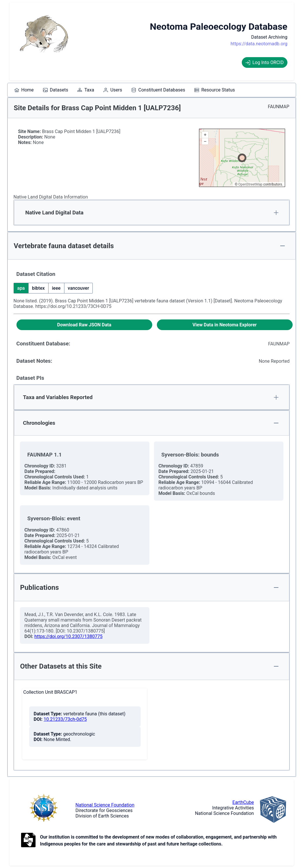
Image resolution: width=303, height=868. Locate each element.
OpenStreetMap (250, 184)
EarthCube (243, 802)
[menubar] (125, 90)
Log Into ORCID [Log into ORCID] (265, 62)
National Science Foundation (105, 805)
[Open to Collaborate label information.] (28, 841)
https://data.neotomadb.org (259, 44)
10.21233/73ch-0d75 (65, 719)
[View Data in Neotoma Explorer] (225, 325)
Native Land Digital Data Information (51, 197)
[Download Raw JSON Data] (84, 325)
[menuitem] (24, 90)
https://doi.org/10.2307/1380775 (68, 636)
